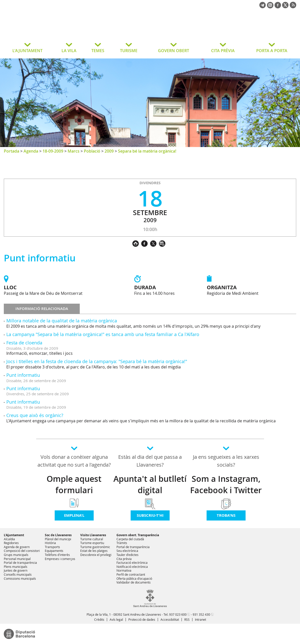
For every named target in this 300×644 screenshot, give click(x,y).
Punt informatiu (23, 375)
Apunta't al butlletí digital (150, 484)
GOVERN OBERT (174, 51)
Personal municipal (17, 559)
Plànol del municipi (58, 539)
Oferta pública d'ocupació (134, 578)
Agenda (31, 151)
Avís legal (116, 619)
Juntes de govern (16, 570)
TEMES (98, 51)
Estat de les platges (94, 551)
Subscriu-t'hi (150, 515)
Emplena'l (74, 515)
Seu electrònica (127, 551)
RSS (187, 619)
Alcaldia (9, 539)
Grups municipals (16, 555)
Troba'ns (226, 515)
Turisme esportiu (92, 543)
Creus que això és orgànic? (35, 415)
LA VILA (69, 51)
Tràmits (122, 543)
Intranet (201, 619)
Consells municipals (18, 574)
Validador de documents (134, 582)
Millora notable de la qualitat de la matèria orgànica (62, 321)
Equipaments (54, 551)
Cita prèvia (124, 559)
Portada (12, 151)
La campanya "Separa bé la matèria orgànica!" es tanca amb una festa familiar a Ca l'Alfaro (103, 334)
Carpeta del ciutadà (130, 539)
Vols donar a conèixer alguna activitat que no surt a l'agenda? (74, 461)
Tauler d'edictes (127, 555)
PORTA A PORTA (272, 51)
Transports (52, 547)
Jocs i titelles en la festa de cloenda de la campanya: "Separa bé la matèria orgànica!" (97, 361)
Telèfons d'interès (57, 555)
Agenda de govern (17, 547)
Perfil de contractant (131, 574)
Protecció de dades (142, 619)
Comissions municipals (20, 578)
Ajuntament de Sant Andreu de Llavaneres (44, 29)
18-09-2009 (53, 151)
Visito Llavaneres (93, 535)
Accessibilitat (170, 619)
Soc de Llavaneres (58, 535)
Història (50, 543)
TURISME (129, 51)
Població (92, 151)
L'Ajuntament (14, 535)
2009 (109, 151)
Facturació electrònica (132, 563)
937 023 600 (178, 614)
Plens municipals (16, 567)
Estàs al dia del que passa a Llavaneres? (150, 461)
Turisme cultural (92, 539)
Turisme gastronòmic (95, 547)
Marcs (74, 151)
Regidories (11, 543)
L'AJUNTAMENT (27, 51)
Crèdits (99, 619)
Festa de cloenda (24, 343)
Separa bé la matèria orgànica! (147, 151)
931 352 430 (201, 614)
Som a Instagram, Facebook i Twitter (226, 484)
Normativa (124, 570)
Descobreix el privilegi (96, 555)
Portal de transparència (20, 563)
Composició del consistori (22, 551)
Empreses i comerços (60, 559)
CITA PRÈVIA (223, 51)
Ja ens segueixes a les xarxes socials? (226, 461)
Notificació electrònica (132, 567)
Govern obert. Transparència (138, 535)
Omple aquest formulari (74, 484)
